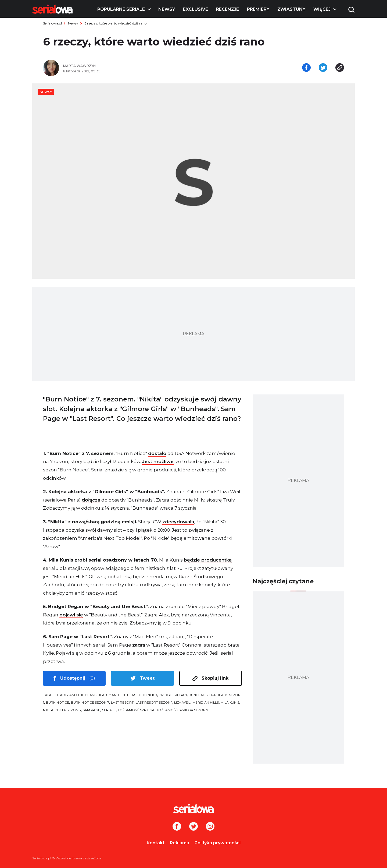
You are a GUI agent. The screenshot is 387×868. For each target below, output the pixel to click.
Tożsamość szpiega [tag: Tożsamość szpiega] (136, 710)
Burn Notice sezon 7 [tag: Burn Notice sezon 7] (90, 702)
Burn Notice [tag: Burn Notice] (58, 702)
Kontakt (156, 843)
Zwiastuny (291, 9)
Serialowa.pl (52, 23)
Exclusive (196, 9)
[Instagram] (210, 827)
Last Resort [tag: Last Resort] (122, 702)
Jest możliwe (158, 461)
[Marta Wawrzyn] (126, 66)
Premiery (258, 9)
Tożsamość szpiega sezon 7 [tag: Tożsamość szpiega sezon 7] (182, 710)
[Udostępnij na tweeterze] (323, 68)
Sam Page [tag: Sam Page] (92, 710)
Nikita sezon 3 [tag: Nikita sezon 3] (68, 710)
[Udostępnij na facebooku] (306, 68)
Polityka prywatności (218, 843)
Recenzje (227, 9)
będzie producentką (208, 560)
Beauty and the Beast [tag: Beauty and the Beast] (76, 695)
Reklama (180, 843)
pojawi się (71, 615)
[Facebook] (177, 827)
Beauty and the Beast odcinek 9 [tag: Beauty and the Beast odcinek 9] (127, 695)
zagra (139, 645)
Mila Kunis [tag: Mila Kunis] (230, 702)
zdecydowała (178, 522)
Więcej (322, 9)
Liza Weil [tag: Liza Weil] (182, 702)
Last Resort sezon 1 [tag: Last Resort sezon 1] (154, 702)
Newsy (167, 9)
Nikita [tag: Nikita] (48, 710)
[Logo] (52, 9)
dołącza (91, 500)
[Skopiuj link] (340, 68)
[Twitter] (193, 827)
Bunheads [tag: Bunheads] (198, 695)
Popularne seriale (121, 9)
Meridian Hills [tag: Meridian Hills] (206, 702)
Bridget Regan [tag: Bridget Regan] (173, 695)
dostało (157, 453)
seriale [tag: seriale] (109, 710)
